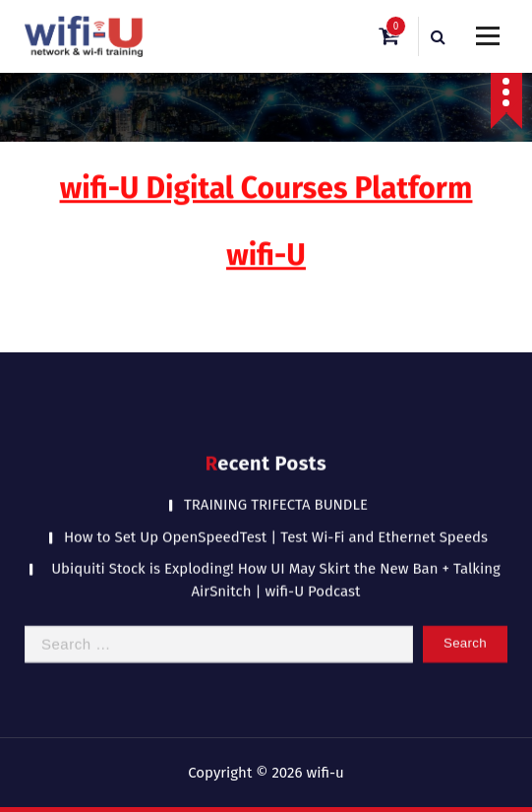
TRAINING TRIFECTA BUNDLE (276, 484)
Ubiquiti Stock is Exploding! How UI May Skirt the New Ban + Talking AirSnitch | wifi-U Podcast (276, 560)
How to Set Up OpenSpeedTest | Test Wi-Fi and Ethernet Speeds (276, 517)
